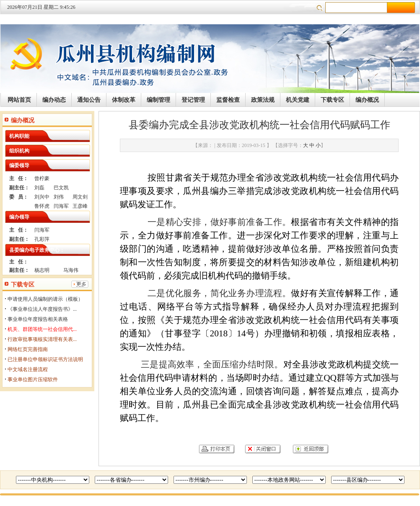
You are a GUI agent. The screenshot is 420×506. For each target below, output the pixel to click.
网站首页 (19, 100)
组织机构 (19, 151)
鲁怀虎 (42, 206)
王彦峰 (80, 206)
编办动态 (54, 100)
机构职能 (19, 136)
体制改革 (124, 100)
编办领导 (19, 217)
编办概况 (367, 100)
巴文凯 (61, 188)
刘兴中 (42, 197)
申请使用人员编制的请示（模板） (45, 299)
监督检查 (228, 100)
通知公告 (89, 100)
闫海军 (61, 206)
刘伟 (59, 197)
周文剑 (80, 197)
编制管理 (158, 100)
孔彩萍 (42, 239)
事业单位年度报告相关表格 (38, 319)
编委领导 (19, 165)
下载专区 (332, 100)
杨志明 (42, 270)
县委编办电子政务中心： (37, 250)
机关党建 (298, 100)
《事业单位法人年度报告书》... (42, 309)
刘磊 (39, 188)
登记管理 (193, 100)
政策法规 (263, 100)
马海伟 (71, 270)
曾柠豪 (42, 178)
